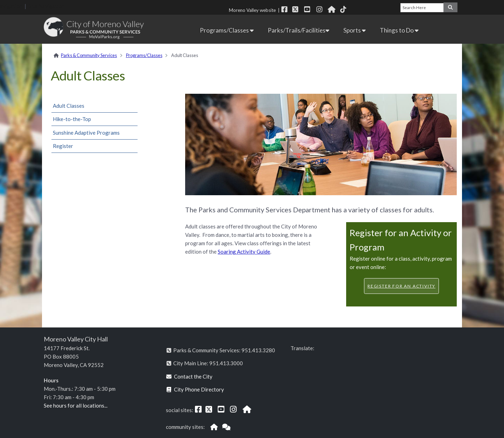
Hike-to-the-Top (72, 119)
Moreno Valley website (252, 10)
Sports (355, 30)
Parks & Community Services (89, 55)
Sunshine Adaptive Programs (86, 133)
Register (63, 146)
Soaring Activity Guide (244, 252)
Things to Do (399, 30)
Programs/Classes (227, 30)
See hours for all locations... (76, 405)
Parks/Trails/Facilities (299, 30)
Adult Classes (69, 106)
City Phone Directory (195, 389)
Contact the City (189, 376)
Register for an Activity (401, 286)
